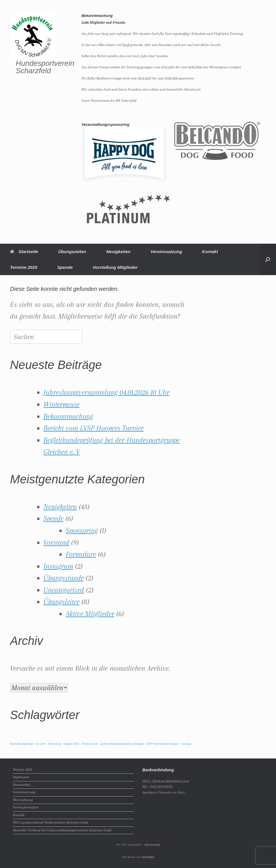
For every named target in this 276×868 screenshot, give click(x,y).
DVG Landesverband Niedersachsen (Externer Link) (51, 823)
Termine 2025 (24, 267)
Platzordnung (23, 800)
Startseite (24, 252)
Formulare (81, 554)
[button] (268, 259)
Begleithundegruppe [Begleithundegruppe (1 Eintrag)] (22, 744)
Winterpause (61, 404)
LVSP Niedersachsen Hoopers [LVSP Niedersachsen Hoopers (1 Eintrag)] (163, 744)
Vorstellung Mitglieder (115, 267)
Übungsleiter (61, 602)
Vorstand (56, 542)
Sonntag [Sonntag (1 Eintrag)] (186, 744)
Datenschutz (22, 785)
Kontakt (210, 252)
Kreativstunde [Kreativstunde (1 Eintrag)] (90, 744)
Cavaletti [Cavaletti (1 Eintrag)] (41, 744)
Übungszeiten (72, 252)
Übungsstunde (64, 578)
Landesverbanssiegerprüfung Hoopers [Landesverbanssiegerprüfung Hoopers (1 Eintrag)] (122, 744)
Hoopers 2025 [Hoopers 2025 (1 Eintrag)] (71, 744)
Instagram (58, 566)
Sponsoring (82, 530)
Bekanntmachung (68, 416)
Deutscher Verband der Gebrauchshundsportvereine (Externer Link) (62, 830)
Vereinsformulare (26, 807)
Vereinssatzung (166, 252)
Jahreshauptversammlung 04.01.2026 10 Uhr (106, 392)
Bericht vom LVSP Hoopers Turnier (94, 428)
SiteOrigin (148, 857)
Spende (65, 267)
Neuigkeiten (118, 252)
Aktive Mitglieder (90, 614)
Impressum (21, 777)
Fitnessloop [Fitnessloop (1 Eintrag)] (55, 744)
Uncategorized (64, 590)
